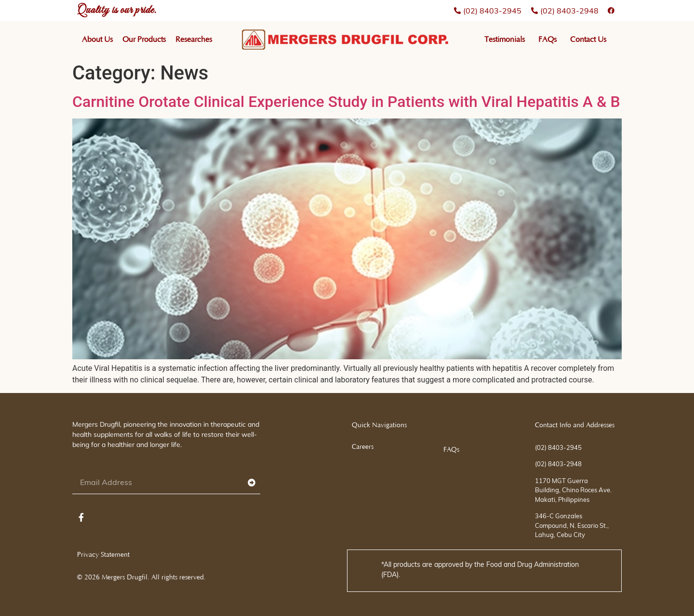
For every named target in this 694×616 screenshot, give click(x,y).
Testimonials (505, 39)
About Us (97, 39)
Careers (363, 447)
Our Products (144, 39)
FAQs (547, 39)
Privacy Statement (103, 555)
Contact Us (588, 39)
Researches (194, 39)
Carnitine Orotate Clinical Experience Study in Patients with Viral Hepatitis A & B (346, 102)
